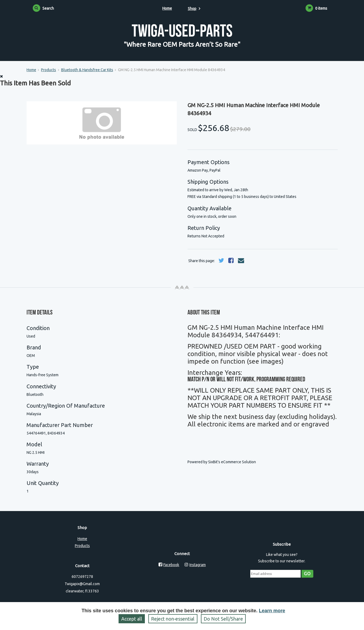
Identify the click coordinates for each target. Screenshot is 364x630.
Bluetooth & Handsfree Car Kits (87, 70)
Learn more (272, 611)
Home (167, 8)
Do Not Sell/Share (223, 619)
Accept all (132, 619)
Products (49, 70)
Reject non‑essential (173, 619)
